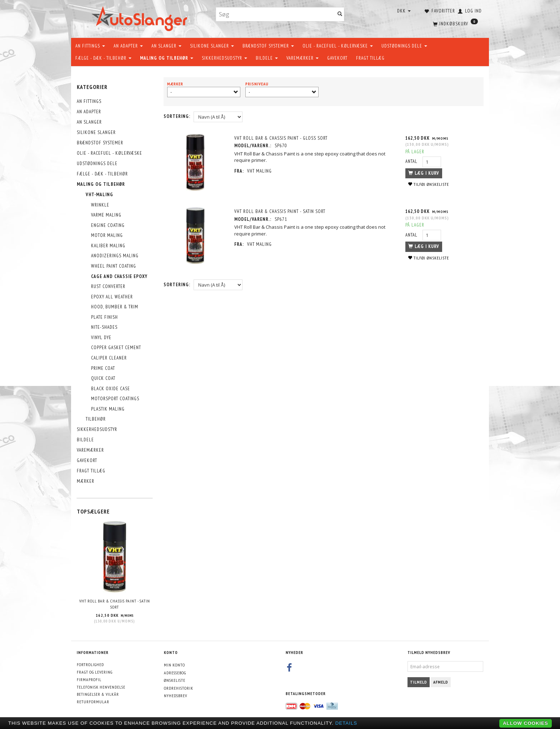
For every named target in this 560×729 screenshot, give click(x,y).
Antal (412, 161)
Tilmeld (419, 682)
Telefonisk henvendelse (101, 687)
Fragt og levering (95, 672)
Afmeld (441, 682)
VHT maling (260, 171)
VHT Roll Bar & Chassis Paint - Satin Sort (115, 604)
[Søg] (340, 14)
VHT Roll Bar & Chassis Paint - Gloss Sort (281, 138)
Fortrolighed (90, 664)
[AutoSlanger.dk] (141, 17)
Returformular (93, 702)
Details (346, 723)
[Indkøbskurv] (455, 23)
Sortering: (177, 116)
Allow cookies (526, 723)
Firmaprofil (89, 680)
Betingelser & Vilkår (98, 694)
